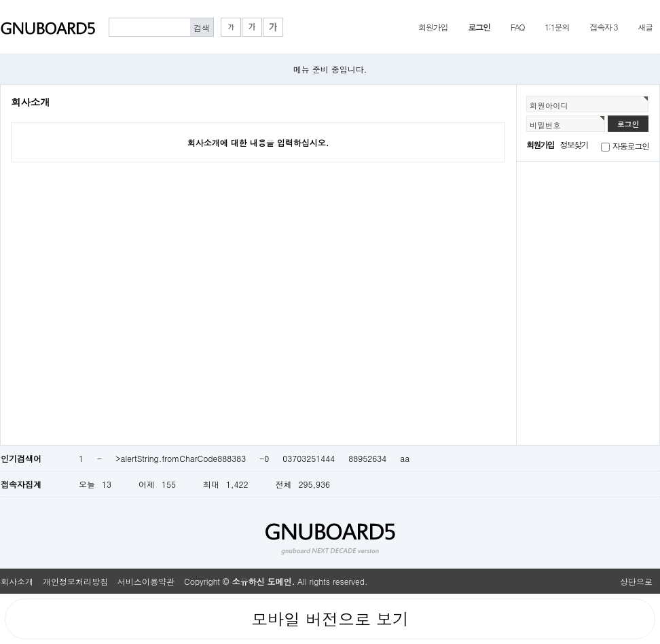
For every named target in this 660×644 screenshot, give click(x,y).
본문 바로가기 (0, 0)
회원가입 (433, 27)
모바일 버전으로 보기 (330, 619)
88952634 (367, 458)
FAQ (518, 27)
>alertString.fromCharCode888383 (181, 458)
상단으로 (636, 581)
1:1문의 (557, 27)
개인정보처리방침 (75, 581)
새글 (645, 27)
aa (405, 458)
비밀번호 (545, 125)
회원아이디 (549, 105)
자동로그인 (631, 146)
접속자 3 (603, 27)
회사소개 (17, 581)
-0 (264, 458)
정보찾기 (574, 144)
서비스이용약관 (146, 581)
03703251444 (309, 458)
